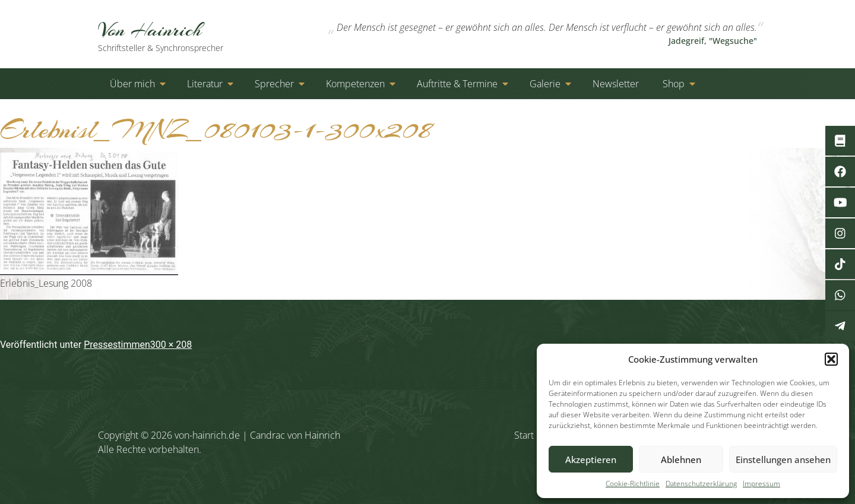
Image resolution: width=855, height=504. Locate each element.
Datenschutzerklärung (701, 484)
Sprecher (274, 84)
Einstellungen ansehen (783, 459)
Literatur (205, 84)
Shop (674, 84)
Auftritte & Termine (457, 84)
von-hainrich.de (207, 435)
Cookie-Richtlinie (633, 484)
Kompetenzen (355, 84)
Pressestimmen (117, 345)
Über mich (132, 84)
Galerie (545, 84)
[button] (831, 359)
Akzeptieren (591, 459)
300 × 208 (171, 345)
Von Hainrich (174, 35)
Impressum (761, 484)
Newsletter (616, 84)
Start (524, 435)
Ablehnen (681, 459)
